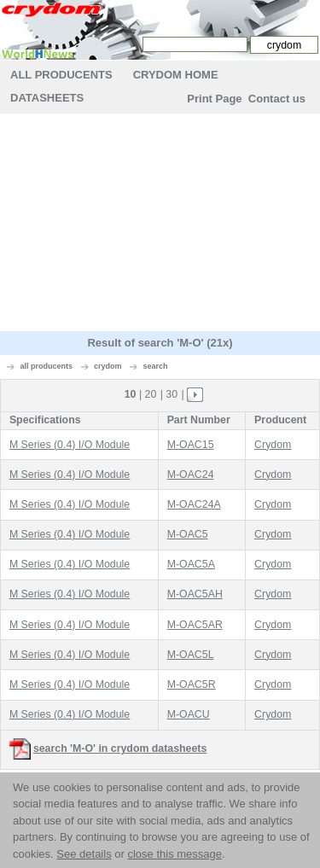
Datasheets (47, 98)
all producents (47, 366)
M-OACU (189, 714)
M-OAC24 (191, 475)
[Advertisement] (160, 224)
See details (84, 854)
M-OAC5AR (195, 625)
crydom (108, 366)
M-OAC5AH (195, 594)
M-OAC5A (191, 564)
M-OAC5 (188, 534)
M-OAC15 (191, 445)
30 (172, 394)
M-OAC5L (191, 655)
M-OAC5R (192, 684)
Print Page (214, 99)
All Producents (61, 75)
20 (151, 394)
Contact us (277, 99)
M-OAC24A (194, 504)
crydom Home (176, 75)
